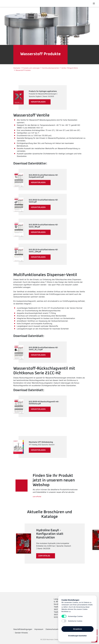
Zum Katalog (44, 556)
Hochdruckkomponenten (51, 68)
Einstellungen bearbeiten (77, 636)
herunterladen (38, 102)
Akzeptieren (78, 629)
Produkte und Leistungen (31, 68)
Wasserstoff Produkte (23, 70)
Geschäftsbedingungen (23, 629)
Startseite (17, 68)
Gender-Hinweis (21, 633)
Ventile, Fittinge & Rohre (70, 68)
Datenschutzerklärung (55, 629)
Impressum (39, 629)
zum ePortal (37, 496)
